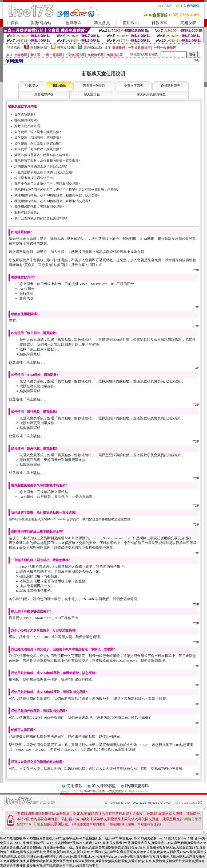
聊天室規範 (92, 94)
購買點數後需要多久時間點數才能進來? (42, 155)
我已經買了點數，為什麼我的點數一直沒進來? (47, 161)
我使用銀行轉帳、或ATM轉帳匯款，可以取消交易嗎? (52, 201)
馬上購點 (33, 362)
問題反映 (188, 23)
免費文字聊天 (134, 86)
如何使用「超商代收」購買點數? (37, 149)
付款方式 (160, 23)
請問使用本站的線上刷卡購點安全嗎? (41, 166)
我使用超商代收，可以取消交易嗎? (39, 207)
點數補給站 (41, 23)
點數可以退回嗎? (26, 213)
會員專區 (73, 23)
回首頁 (13, 23)
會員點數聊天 (170, 86)
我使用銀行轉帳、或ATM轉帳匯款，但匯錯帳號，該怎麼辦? (57, 195)
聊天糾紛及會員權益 (151, 94)
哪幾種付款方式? (26, 120)
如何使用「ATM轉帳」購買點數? (38, 138)
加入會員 (102, 23)
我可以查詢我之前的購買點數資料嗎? (41, 218)
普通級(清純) (93, 48)
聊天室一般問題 (94, 86)
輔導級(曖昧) (66, 48)
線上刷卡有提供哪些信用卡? (34, 178)
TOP (196, 270)
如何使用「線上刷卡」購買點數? (37, 132)
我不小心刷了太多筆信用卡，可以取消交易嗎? (47, 184)
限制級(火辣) (39, 48)
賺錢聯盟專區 (137, 786)
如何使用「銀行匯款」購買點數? (37, 143)
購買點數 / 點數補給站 (67, 239)
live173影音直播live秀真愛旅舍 (104, 791)
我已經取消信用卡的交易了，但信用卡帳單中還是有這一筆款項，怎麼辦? (66, 190)
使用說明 (131, 23)
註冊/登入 (32, 86)
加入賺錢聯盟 (104, 786)
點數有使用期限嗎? (28, 126)
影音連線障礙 (44, 94)
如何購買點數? (25, 115)
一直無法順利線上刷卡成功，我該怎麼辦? (44, 172)
